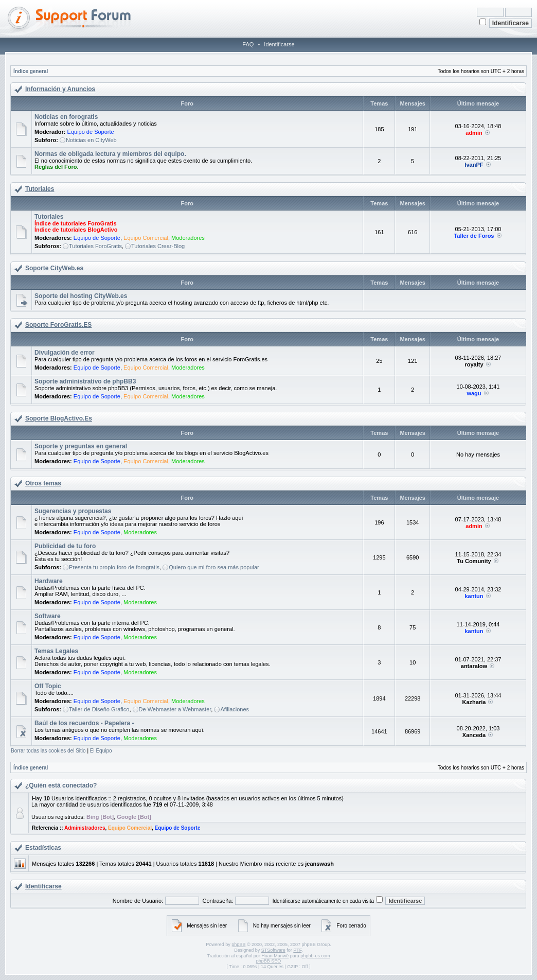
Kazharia (474, 702)
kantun (474, 596)
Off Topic (48, 686)
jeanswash (319, 864)
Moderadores (188, 238)
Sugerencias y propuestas (73, 511)
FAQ (248, 44)
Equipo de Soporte (91, 132)
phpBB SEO (269, 961)
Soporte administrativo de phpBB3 (85, 381)
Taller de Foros (474, 236)
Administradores (85, 828)
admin (474, 133)
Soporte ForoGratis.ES (58, 325)
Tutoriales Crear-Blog (158, 246)
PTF (297, 950)
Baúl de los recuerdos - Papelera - (84, 723)
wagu (474, 393)
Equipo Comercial (146, 238)
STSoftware (273, 950)
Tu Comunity (474, 561)
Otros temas (43, 483)
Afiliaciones (235, 709)
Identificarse (279, 44)
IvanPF (474, 165)
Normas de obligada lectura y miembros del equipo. (110, 154)
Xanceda (474, 735)
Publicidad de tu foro (65, 546)
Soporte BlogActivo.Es (59, 418)
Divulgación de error (65, 353)
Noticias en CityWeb (91, 140)
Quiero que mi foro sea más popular (214, 567)
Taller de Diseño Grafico (99, 709)
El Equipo (101, 751)
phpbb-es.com (315, 956)
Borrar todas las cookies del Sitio (48, 751)
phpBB (238, 944)
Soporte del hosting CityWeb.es (81, 296)
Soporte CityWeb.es (54, 268)
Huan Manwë (275, 956)
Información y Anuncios (60, 89)
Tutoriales (40, 189)
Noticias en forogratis (66, 117)
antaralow (474, 666)
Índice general (31, 71)
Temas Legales (56, 651)
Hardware (49, 581)
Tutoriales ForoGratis (95, 246)
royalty (474, 364)
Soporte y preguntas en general (81, 446)
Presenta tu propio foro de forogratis (114, 567)
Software (48, 616)
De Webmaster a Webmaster (175, 709)
